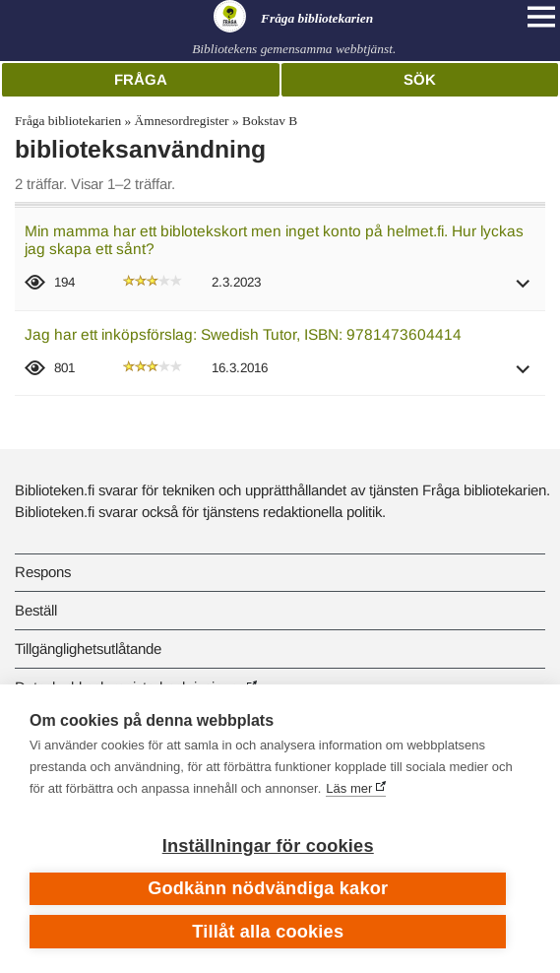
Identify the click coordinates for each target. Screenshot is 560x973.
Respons (43, 572)
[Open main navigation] (541, 17)
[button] (524, 290)
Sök (420, 79)
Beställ (36, 610)
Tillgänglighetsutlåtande (88, 649)
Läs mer (349, 788)
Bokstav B (270, 121)
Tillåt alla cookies (268, 932)
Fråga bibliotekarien (68, 121)
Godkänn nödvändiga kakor (268, 888)
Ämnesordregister (182, 121)
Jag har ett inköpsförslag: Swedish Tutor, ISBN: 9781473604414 (243, 334)
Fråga (141, 79)
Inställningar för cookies (268, 846)
